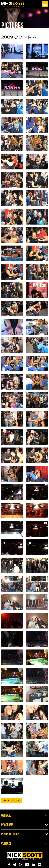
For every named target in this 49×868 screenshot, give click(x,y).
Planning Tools (10, 834)
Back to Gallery (12, 800)
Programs (7, 825)
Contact (6, 844)
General (6, 816)
